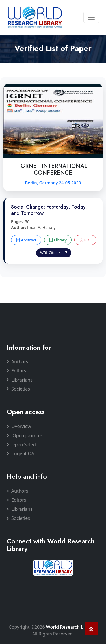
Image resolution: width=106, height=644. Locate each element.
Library (58, 240)
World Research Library (71, 627)
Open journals (25, 435)
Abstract (26, 240)
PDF (85, 240)
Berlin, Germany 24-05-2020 (53, 183)
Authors (18, 362)
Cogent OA (20, 454)
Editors (17, 371)
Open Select (22, 444)
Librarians (20, 380)
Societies (18, 389)
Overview (19, 426)
